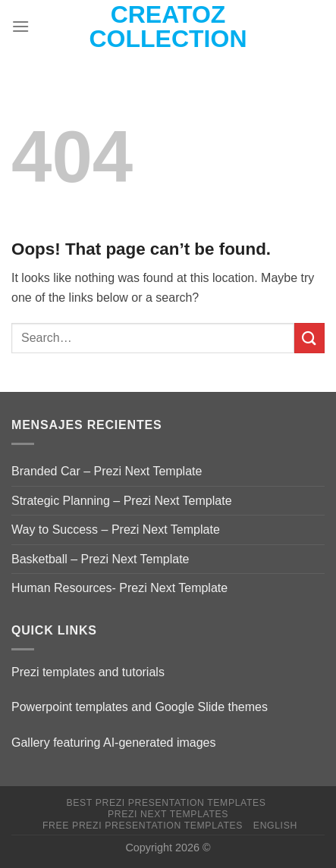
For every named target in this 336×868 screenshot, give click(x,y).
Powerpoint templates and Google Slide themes (140, 707)
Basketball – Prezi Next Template (100, 559)
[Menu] (20, 26)
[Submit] (309, 338)
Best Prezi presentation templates (166, 803)
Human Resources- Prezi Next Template (119, 588)
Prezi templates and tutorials (88, 672)
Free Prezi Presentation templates (143, 826)
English (275, 826)
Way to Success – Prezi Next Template (116, 530)
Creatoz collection (168, 27)
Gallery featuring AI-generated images (113, 743)
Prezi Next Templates (168, 814)
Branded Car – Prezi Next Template (107, 471)
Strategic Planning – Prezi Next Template (122, 501)
